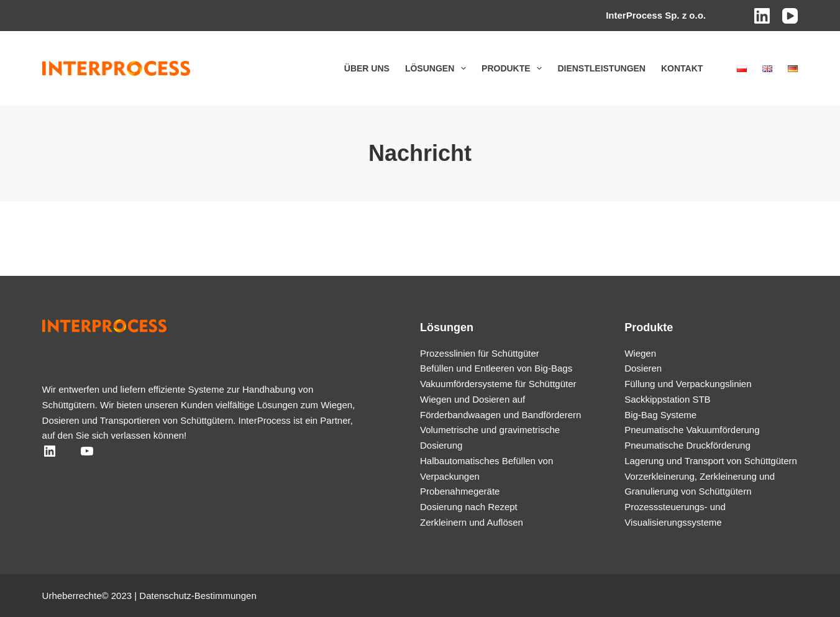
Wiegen (640, 353)
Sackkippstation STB (667, 399)
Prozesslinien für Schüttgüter (480, 353)
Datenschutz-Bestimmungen (198, 596)
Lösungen (438, 68)
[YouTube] (790, 16)
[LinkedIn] (762, 16)
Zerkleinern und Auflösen (472, 522)
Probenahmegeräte (460, 491)
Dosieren (643, 368)
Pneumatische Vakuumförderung (692, 430)
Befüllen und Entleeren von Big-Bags (496, 368)
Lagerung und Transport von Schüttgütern (711, 461)
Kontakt (682, 68)
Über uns (367, 68)
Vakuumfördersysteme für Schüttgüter (498, 384)
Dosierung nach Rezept (469, 507)
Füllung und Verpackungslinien (688, 384)
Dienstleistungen (601, 68)
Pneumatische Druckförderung (687, 445)
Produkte (514, 68)
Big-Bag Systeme (660, 415)
